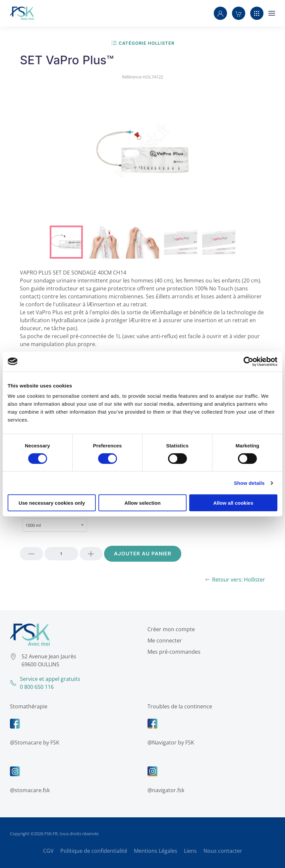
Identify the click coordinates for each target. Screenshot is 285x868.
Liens (190, 851)
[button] (220, 13)
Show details (249, 483)
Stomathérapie (27, 706)
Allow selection (142, 503)
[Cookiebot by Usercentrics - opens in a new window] (248, 361)
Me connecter (163, 640)
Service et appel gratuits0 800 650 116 (43, 683)
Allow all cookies (233, 503)
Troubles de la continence (178, 706)
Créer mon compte (170, 629)
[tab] (66, 242)
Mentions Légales (156, 851)
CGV (48, 851)
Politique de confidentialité (94, 851)
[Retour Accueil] (22, 13)
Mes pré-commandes (172, 652)
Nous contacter (223, 851)
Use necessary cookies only (52, 503)
